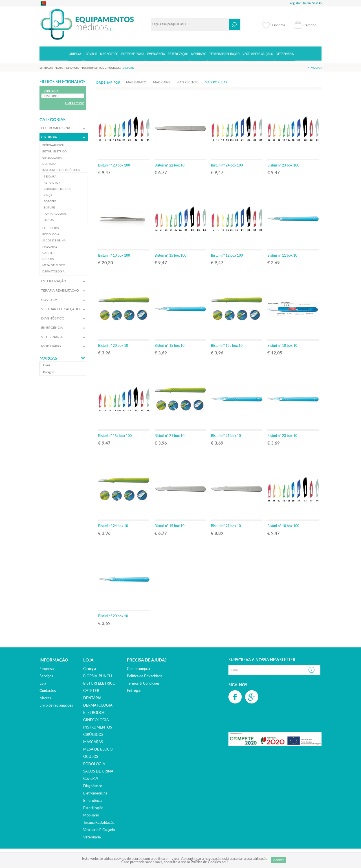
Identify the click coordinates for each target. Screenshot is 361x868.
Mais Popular (216, 82)
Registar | (296, 3)
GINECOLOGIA (96, 720)
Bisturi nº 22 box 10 (170, 165)
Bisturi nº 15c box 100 (115, 436)
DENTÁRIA (92, 698)
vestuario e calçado (99, 830)
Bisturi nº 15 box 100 (170, 255)
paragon (49, 372)
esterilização (93, 808)
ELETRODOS (94, 712)
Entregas (134, 691)
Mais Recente (187, 82)
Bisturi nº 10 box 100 (114, 255)
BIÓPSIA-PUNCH (98, 676)
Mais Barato (136, 82)
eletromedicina (95, 793)
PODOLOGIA (94, 764)
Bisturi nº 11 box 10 (282, 255)
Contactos (48, 691)
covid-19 (91, 778)
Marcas (48, 358)
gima (47, 365)
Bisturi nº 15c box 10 (227, 346)
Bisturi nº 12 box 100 (227, 255)
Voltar (316, 68)
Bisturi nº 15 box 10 (170, 346)
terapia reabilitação (99, 822)
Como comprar (139, 669)
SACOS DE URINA (98, 771)
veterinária (92, 837)
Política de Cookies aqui (209, 862)
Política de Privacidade (145, 676)
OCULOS (91, 756)
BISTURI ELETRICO (99, 683)
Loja (43, 683)
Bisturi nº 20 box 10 (113, 346)
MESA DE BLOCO (98, 749)
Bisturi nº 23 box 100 (283, 165)
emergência (93, 800)
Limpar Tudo (75, 103)
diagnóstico (93, 786)
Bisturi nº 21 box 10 (170, 436)
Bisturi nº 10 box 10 (282, 346)
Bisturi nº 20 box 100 (114, 165)
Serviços (46, 676)
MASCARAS (93, 742)
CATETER (91, 691)
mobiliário (91, 815)
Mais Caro (161, 82)
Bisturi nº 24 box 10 (113, 526)
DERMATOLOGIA (98, 705)
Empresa (47, 669)
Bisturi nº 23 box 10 (282, 436)
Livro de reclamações (56, 705)
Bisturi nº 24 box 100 (227, 165)
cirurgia (90, 669)
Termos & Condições (143, 683)
